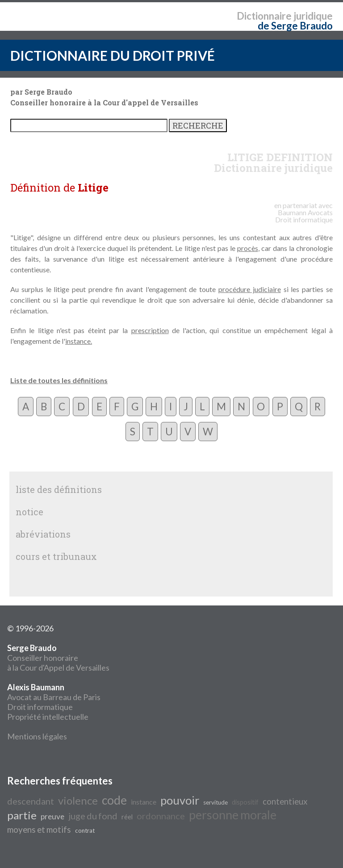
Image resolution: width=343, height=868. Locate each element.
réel (127, 817)
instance (144, 802)
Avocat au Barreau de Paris (54, 697)
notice (29, 512)
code (114, 800)
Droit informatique (40, 707)
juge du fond (93, 816)
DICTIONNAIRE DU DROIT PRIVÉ (113, 55)
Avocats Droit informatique (304, 216)
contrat (85, 830)
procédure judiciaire (250, 289)
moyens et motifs (39, 830)
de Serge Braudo (295, 26)
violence (78, 800)
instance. (79, 341)
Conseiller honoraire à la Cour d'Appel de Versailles (58, 658)
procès (248, 248)
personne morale (233, 815)
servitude (215, 802)
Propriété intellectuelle (48, 717)
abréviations (43, 534)
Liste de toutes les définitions (59, 380)
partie (22, 815)
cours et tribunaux (56, 556)
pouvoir (180, 800)
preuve (52, 816)
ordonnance (161, 816)
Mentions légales (37, 736)
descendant (31, 801)
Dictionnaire (264, 16)
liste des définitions (59, 489)
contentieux (285, 801)
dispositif (245, 802)
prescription (150, 330)
